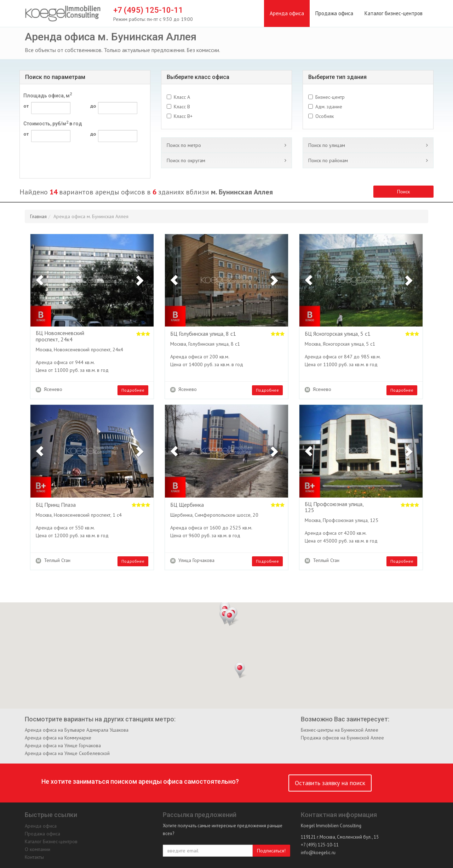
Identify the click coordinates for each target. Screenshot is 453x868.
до (93, 106)
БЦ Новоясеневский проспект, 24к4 (60, 336)
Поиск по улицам (327, 145)
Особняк (325, 116)
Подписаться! (271, 851)
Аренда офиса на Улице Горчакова (63, 745)
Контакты (34, 857)
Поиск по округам (186, 160)
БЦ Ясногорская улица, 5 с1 (338, 334)
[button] (40, 280)
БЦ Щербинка (187, 505)
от (26, 106)
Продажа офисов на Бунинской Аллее (342, 738)
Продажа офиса (334, 13)
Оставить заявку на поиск (330, 783)
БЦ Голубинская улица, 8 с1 (203, 334)
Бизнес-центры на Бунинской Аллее (340, 730)
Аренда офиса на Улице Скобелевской (67, 753)
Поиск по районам (328, 160)
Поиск (403, 192)
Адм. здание (329, 107)
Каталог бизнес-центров (394, 13)
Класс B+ (183, 116)
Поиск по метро (184, 145)
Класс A (182, 97)
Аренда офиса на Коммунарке (58, 738)
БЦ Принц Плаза (56, 505)
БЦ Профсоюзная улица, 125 (334, 507)
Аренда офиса (287, 13)
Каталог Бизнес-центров (51, 841)
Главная (38, 216)
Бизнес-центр (330, 97)
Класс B (182, 107)
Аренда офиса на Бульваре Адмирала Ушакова (77, 730)
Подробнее (133, 390)
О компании (38, 849)
